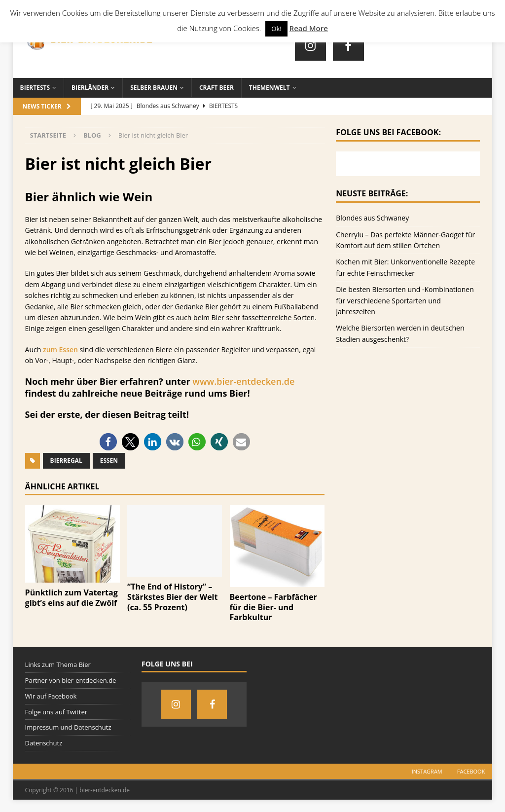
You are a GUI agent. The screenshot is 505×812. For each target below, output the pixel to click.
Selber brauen (154, 88)
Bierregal (66, 461)
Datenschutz (44, 743)
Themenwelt (270, 88)
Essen (109, 461)
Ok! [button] (276, 29)
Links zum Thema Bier (58, 664)
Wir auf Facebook (51, 696)
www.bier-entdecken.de (243, 381)
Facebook (471, 771)
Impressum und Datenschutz (68, 727)
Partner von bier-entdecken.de (71, 680)
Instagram (427, 771)
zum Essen (60, 350)
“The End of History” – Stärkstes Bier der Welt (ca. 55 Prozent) (172, 597)
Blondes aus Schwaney (372, 218)
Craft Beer (216, 88)
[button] (108, 442)
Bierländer (90, 88)
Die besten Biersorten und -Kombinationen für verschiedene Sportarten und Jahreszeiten (405, 300)
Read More (309, 28)
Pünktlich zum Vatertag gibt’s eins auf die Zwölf (72, 598)
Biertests (35, 88)
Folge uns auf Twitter (56, 712)
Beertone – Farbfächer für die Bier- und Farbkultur (273, 607)
